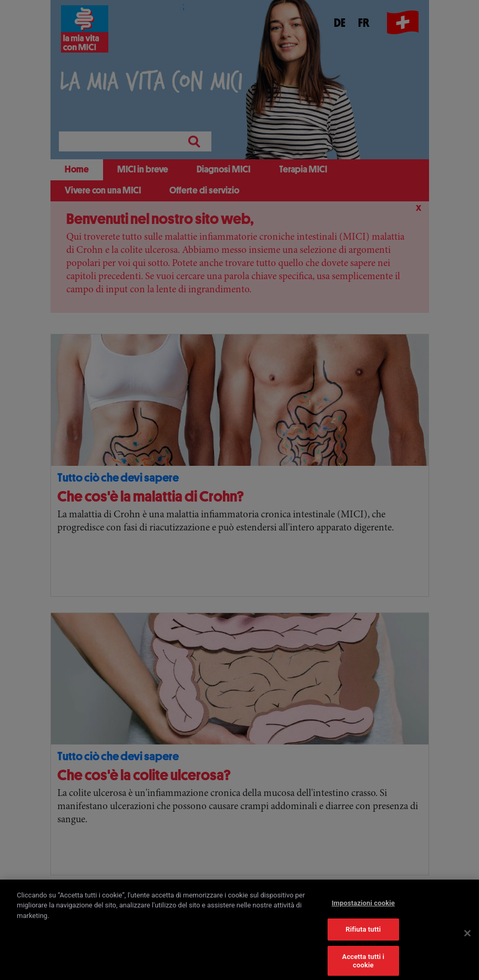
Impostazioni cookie (363, 908)
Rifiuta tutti (363, 934)
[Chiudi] (467, 938)
